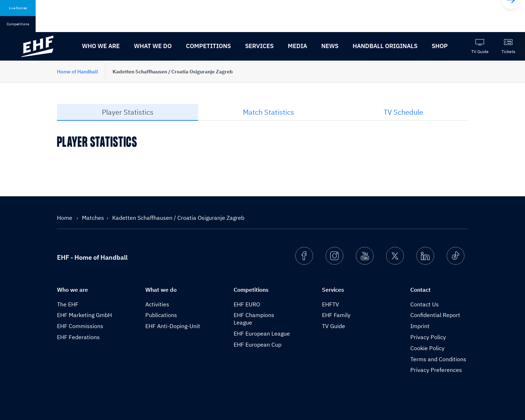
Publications (161, 315)
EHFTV (331, 304)
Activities (157, 304)
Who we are (101, 46)
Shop (440, 46)
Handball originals (385, 46)
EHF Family (336, 315)
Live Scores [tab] (18, 8)
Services (259, 46)
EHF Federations (78, 337)
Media (297, 46)
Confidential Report (435, 315)
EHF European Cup (258, 344)
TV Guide (334, 326)
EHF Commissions (80, 326)
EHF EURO (247, 304)
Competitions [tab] (18, 24)
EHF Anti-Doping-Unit (173, 326)
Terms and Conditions (438, 359)
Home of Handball (77, 72)
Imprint (420, 326)
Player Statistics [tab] (128, 112)
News (330, 46)
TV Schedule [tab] (403, 112)
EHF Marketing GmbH (84, 315)
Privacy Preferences (436, 370)
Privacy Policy (428, 337)
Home (65, 218)
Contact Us (425, 304)
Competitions (208, 46)
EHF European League (262, 333)
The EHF (68, 304)
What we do (153, 46)
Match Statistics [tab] (269, 112)
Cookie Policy (427, 348)
